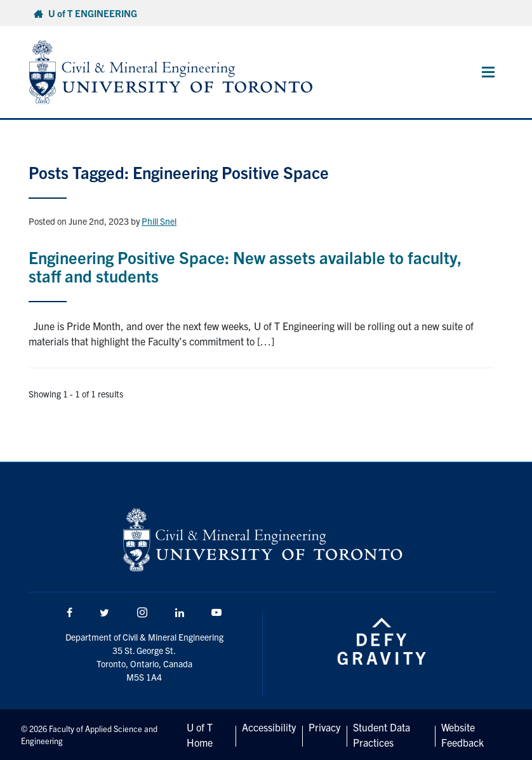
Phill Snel (159, 221)
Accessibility (269, 727)
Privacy (324, 727)
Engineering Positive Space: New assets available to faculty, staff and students (245, 266)
